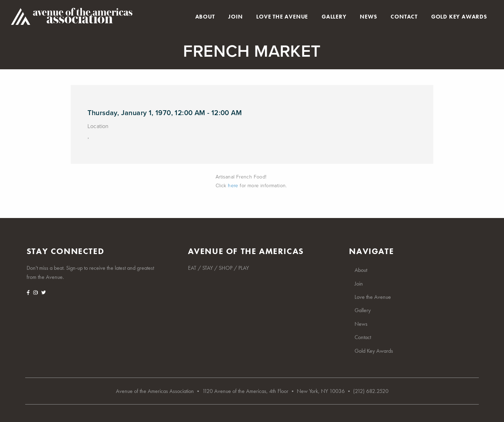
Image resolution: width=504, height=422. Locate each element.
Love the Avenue (282, 17)
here (233, 186)
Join (235, 17)
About (205, 17)
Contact (404, 17)
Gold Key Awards (459, 17)
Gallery (334, 17)
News (368, 17)
